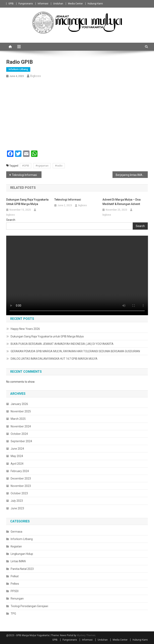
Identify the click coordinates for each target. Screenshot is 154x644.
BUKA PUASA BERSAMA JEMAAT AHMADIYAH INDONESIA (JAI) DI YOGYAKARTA (62, 344)
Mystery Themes (86, 635)
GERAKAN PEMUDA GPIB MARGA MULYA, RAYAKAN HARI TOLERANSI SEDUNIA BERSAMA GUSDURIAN (75, 351)
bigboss (36, 76)
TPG (13, 614)
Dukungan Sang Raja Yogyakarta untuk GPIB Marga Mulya (27, 202)
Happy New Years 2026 (25, 329)
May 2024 (17, 456)
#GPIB (26, 166)
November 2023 (21, 486)
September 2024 (21, 441)
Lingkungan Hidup (22, 554)
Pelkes (15, 584)
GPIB (11, 4)
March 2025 (18, 419)
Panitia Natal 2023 (22, 569)
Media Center (75, 4)
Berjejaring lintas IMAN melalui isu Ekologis (132, 175)
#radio (59, 166)
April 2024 (17, 464)
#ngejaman (42, 166)
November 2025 (21, 411)
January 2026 (19, 404)
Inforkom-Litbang (18, 69)
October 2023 (19, 493)
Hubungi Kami (95, 4)
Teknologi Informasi (24, 175)
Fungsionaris (26, 4)
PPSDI (15, 591)
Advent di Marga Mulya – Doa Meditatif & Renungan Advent (122, 202)
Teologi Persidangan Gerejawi (29, 606)
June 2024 (17, 449)
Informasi (43, 4)
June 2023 (17, 508)
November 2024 (21, 426)
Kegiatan (16, 546)
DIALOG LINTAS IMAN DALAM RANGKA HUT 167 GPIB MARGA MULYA (54, 359)
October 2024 (19, 434)
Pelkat (15, 576)
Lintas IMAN (18, 561)
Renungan (17, 599)
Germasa (16, 532)
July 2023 (17, 501)
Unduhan (58, 4)
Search (11, 220)
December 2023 (21, 478)
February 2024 (20, 471)
